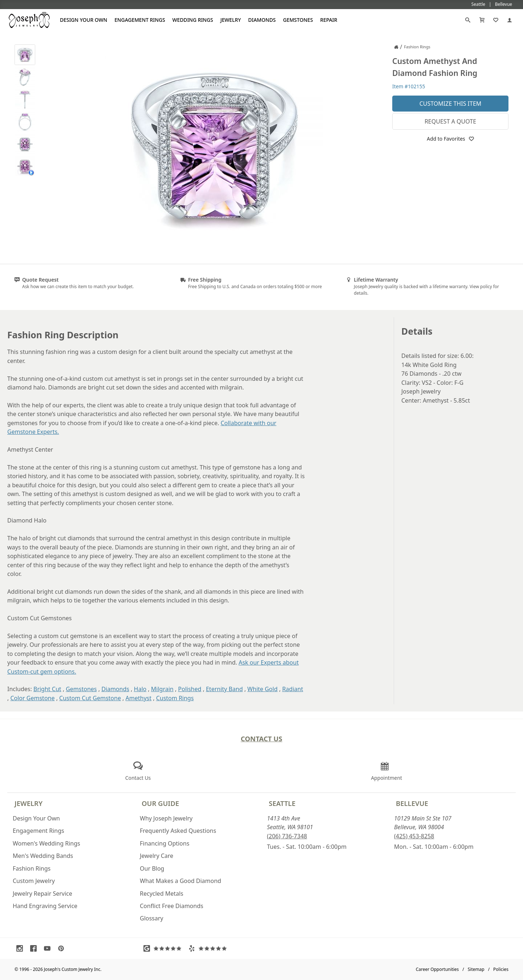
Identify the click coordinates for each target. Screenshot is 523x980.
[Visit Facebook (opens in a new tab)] (35, 948)
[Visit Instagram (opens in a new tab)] (21, 948)
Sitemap (476, 969)
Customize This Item (451, 104)
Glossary (152, 918)
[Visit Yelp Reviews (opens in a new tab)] (209, 948)
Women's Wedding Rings (46, 843)
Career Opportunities (437, 969)
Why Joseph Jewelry (166, 818)
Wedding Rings (193, 20)
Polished (190, 689)
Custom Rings (175, 698)
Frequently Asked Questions (178, 831)
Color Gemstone (32, 698)
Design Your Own (84, 20)
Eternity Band (224, 689)
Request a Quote (450, 121)
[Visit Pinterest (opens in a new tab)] (63, 948)
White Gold (262, 689)
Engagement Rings (140, 20)
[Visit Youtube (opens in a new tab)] (49, 948)
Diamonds (262, 20)
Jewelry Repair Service (42, 894)
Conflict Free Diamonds (172, 906)
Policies (501, 969)
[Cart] (482, 20)
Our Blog (152, 868)
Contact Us (262, 739)
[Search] (468, 20)
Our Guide (160, 803)
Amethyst (139, 698)
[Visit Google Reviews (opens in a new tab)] (164, 948)
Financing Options (165, 843)
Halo (140, 689)
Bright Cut (47, 689)
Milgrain (162, 689)
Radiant (293, 689)
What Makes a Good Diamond (181, 881)
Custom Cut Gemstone (90, 698)
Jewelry (231, 20)
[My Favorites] (496, 20)
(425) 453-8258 (414, 836)
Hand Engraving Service (45, 906)
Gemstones (298, 20)
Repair (329, 20)
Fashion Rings (32, 868)
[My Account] (510, 20)
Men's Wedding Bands (43, 856)
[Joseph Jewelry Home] (396, 47)
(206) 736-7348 (287, 836)
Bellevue (412, 803)
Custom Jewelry (34, 881)
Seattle (282, 803)
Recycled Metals (162, 894)
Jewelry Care (157, 856)
